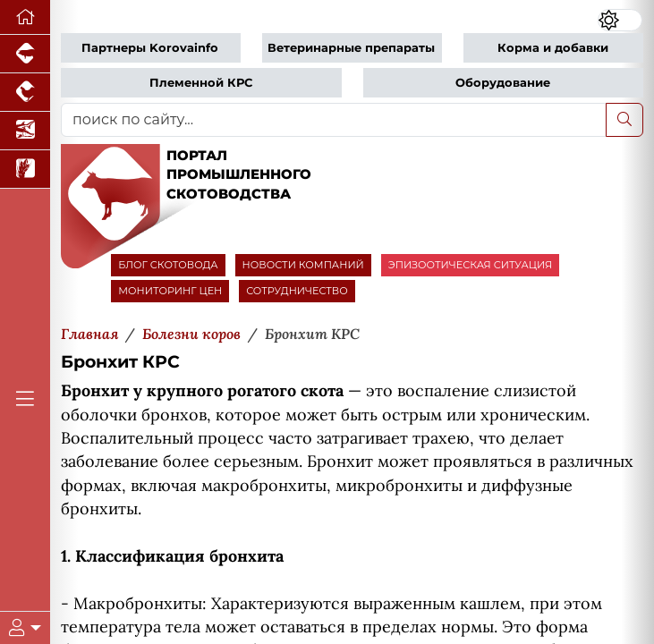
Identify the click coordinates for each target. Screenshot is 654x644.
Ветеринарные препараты (351, 48)
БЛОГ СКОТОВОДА (168, 265)
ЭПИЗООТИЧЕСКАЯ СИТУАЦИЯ (470, 265)
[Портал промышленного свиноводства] (25, 54)
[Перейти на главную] (25, 17)
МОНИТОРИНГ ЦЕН (170, 291)
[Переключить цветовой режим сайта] (620, 20)
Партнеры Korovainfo (150, 48)
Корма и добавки (553, 48)
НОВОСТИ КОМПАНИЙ (303, 265)
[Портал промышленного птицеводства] (25, 93)
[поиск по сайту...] (334, 120)
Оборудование (503, 83)
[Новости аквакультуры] (25, 131)
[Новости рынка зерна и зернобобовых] (25, 169)
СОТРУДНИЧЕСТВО (297, 291)
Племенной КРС (201, 83)
